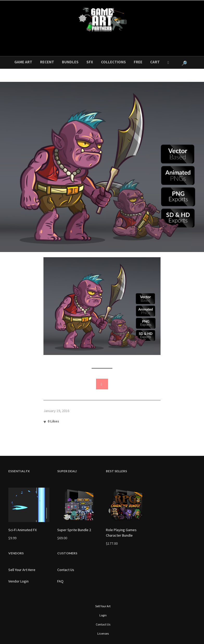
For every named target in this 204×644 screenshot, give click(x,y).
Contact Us (66, 570)
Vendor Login (18, 581)
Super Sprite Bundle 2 (74, 530)
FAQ (60, 581)
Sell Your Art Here (22, 570)
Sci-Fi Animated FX (23, 530)
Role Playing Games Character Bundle (121, 533)
